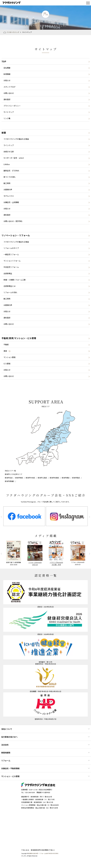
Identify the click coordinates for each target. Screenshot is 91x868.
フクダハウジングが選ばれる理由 (16, 139)
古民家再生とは (9, 286)
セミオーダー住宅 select (14, 158)
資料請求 (7, 99)
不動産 (6, 344)
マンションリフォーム (12, 261)
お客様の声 (8, 189)
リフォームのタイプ (11, 248)
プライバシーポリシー (12, 106)
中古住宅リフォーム (11, 267)
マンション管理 (9, 357)
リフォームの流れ (10, 292)
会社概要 (7, 68)
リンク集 (7, 118)
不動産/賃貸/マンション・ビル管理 (19, 338)
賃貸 (7, 351)
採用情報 (7, 74)
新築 (4, 133)
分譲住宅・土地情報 (11, 202)
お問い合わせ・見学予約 (13, 221)
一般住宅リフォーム (11, 254)
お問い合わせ (9, 93)
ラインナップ (9, 145)
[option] (24, 516)
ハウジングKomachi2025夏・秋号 (56, 563)
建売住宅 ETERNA (11, 171)
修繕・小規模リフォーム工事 (15, 280)
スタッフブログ (9, 87)
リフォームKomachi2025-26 (35, 563)
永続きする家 (9, 152)
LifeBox (7, 164)
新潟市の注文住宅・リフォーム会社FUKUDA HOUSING (43, 853)
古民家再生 (8, 273)
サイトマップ (9, 112)
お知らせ (7, 80)
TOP (4, 61)
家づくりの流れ (9, 177)
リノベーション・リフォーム (16, 235)
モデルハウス (9, 196)
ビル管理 (7, 363)
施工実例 (7, 183)
